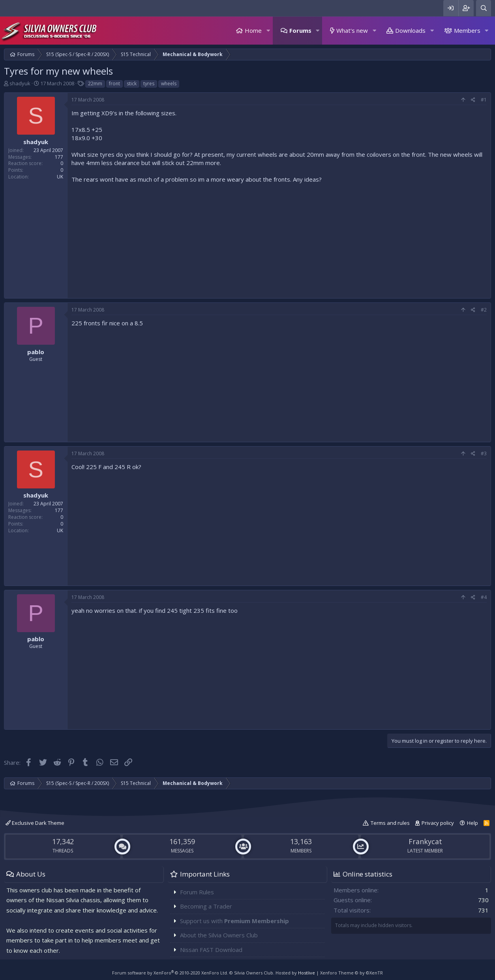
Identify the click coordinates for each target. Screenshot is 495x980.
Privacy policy (438, 823)
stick (132, 84)
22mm (95, 84)
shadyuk (20, 83)
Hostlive (307, 973)
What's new (352, 30)
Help (472, 823)
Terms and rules (390, 823)
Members (467, 30)
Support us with (234, 921)
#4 (484, 597)
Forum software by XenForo (170, 973)
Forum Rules (197, 892)
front (114, 84)
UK (60, 177)
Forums (300, 30)
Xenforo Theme (352, 973)
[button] (268, 31)
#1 (484, 100)
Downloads (410, 30)
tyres (149, 84)
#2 (484, 310)
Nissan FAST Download (211, 950)
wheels (169, 84)
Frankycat (425, 841)
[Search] (484, 8)
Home (253, 30)
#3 (484, 453)
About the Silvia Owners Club (219, 935)
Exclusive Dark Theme (35, 823)
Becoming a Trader (206, 906)
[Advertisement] (279, 239)
